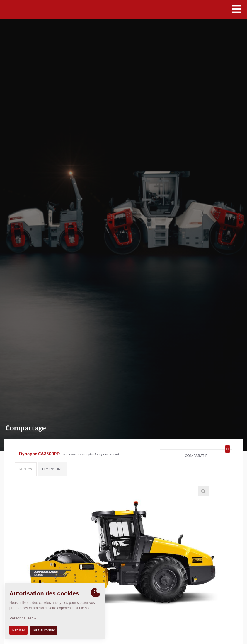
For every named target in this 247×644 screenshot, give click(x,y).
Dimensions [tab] (52, 469)
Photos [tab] (26, 469)
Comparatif (207, 454)
